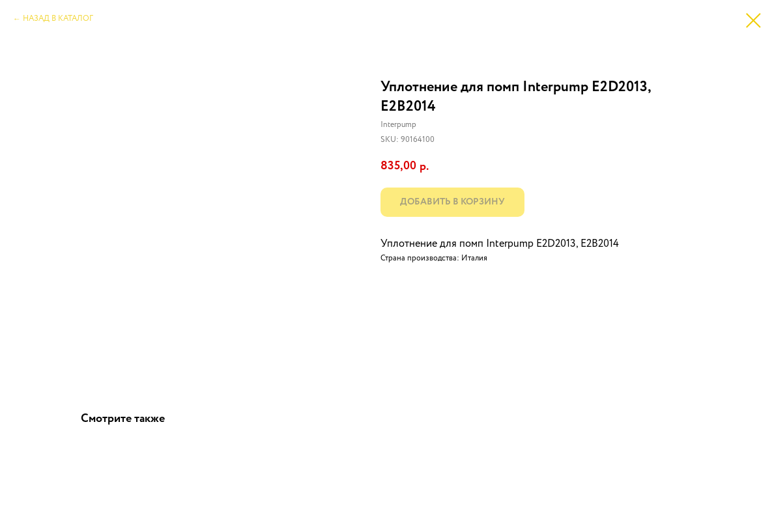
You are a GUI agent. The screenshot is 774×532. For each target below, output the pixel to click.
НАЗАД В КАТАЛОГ (58, 19)
